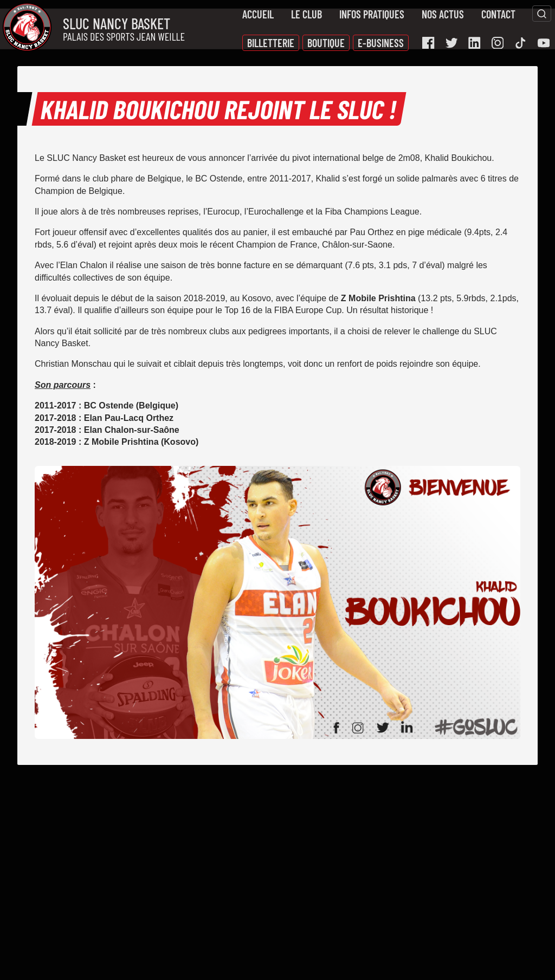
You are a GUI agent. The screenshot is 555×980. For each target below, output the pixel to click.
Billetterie (271, 43)
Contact (498, 14)
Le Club (306, 14)
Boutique (326, 43)
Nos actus (443, 14)
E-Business (381, 43)
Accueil (258, 14)
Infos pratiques (372, 14)
